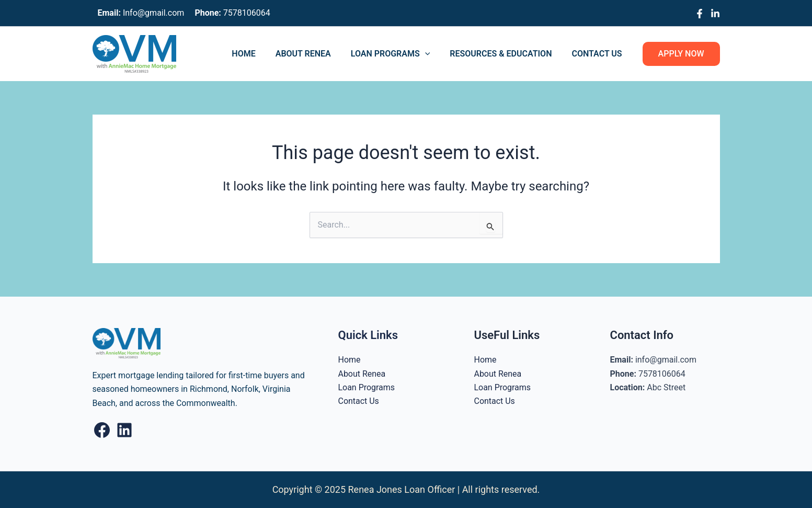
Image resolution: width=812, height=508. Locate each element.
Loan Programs (398, 54)
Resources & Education (505, 54)
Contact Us (598, 54)
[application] (433, 54)
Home (258, 54)
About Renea (314, 54)
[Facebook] (700, 14)
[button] (681, 54)
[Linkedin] (715, 14)
